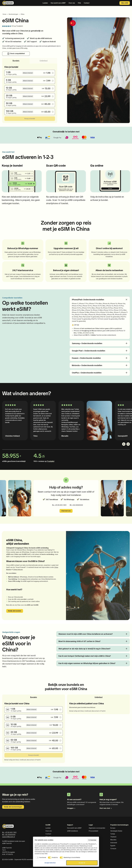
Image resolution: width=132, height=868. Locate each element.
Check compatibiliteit (16, 54)
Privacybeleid (93, 831)
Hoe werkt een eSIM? (58, 3)
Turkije (113, 834)
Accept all (82, 863)
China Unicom (18, 570)
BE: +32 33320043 (76, 505)
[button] (124, 444)
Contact (87, 3)
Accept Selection (50, 863)
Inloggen (71, 808)
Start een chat (106, 808)
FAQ (79, 3)
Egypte (113, 846)
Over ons (72, 3)
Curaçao (113, 849)
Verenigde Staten (116, 831)
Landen (45, 3)
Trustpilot (20, 26)
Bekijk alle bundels (15, 611)
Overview (92, 840)
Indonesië (114, 843)
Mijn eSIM (125, 3)
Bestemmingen (13, 14)
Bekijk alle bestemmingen (13, 807)
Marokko (113, 840)
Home (4, 14)
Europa (113, 828)
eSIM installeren (73, 831)
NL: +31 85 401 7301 (59, 505)
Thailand (113, 837)
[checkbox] (40, 858)
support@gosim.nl (9, 837)
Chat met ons (66, 511)
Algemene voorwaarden (97, 828)
